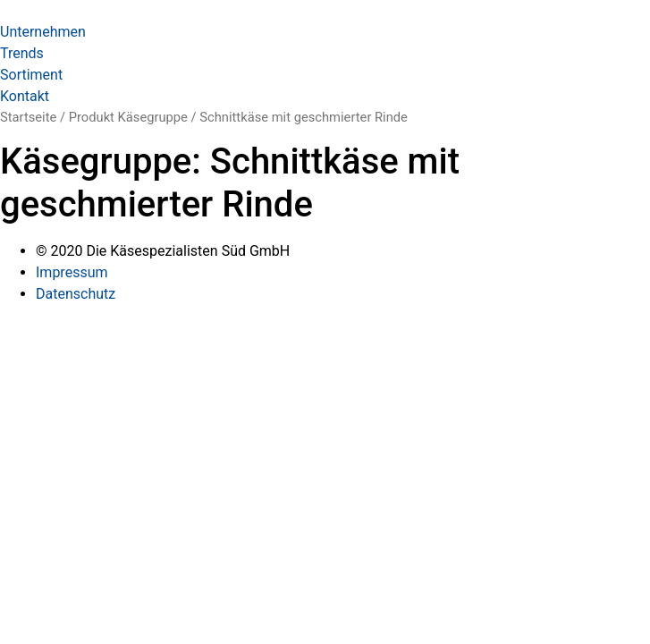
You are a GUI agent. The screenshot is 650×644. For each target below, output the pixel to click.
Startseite (28, 117)
